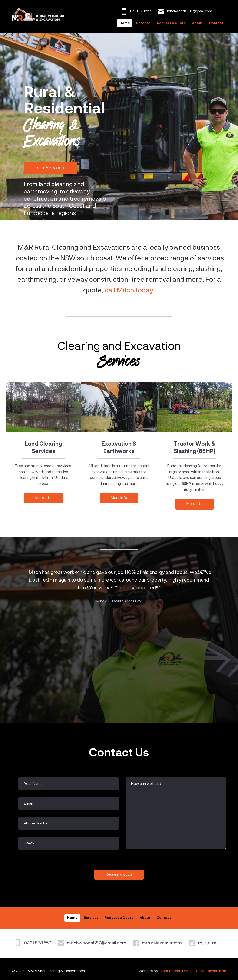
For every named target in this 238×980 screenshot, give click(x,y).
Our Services (51, 168)
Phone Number (36, 824)
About (197, 23)
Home (125, 23)
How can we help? (146, 784)
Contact (216, 23)
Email (28, 804)
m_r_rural (208, 943)
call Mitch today (129, 291)
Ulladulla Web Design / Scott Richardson (192, 971)
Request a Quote (171, 23)
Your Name (33, 784)
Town (29, 843)
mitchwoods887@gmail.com (97, 943)
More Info (43, 498)
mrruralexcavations (162, 943)
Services (143, 23)
